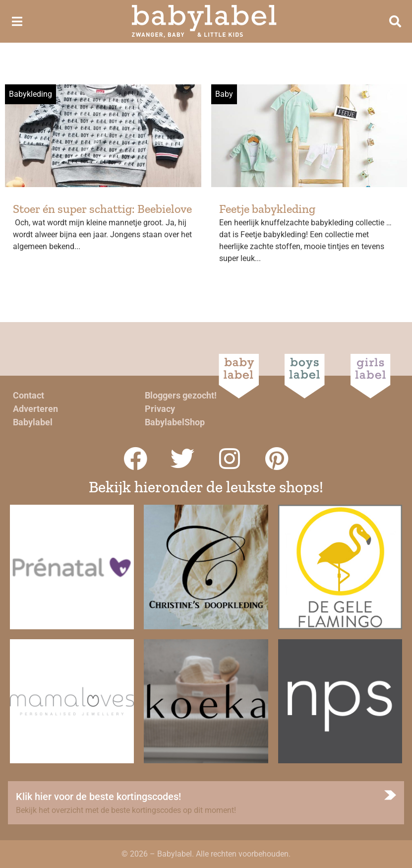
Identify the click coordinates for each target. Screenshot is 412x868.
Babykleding (30, 94)
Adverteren (35, 409)
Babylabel (33, 422)
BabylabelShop (175, 422)
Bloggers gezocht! (181, 395)
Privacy (160, 409)
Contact (29, 395)
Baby (224, 94)
